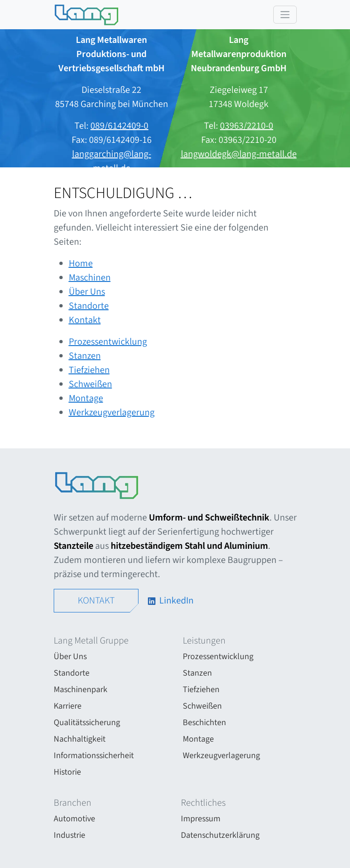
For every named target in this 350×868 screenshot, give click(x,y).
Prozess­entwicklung (108, 342)
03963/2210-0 (247, 126)
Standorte (89, 306)
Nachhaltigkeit (80, 739)
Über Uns (87, 292)
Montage (86, 398)
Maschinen (90, 278)
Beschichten (204, 723)
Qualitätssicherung (87, 723)
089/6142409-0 (119, 126)
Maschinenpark (81, 690)
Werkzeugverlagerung (112, 413)
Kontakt (85, 320)
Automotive (74, 819)
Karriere (68, 706)
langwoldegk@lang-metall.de (239, 154)
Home (81, 264)
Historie (67, 772)
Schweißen (90, 384)
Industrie (69, 835)
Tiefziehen (89, 370)
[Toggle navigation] (285, 15)
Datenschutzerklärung (220, 835)
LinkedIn (170, 601)
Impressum (201, 819)
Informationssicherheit (94, 756)
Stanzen (85, 356)
